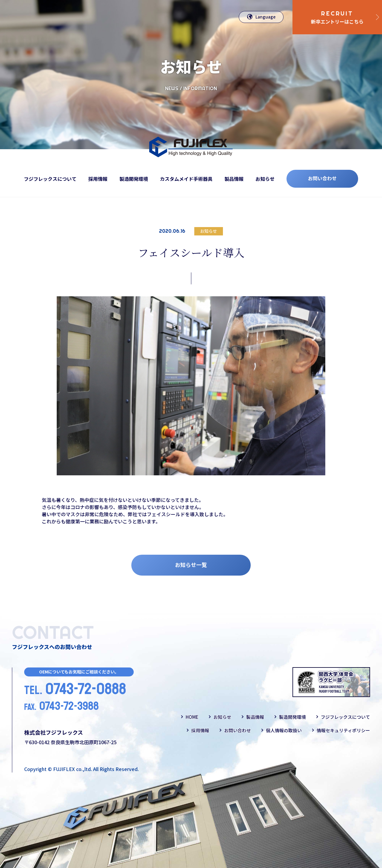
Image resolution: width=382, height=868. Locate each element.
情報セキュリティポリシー (343, 730)
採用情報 (98, 179)
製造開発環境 (134, 179)
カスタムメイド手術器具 (186, 179)
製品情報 (234, 179)
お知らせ (265, 179)
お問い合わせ (322, 178)
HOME (192, 717)
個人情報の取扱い (284, 730)
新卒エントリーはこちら (337, 17)
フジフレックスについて (50, 179)
